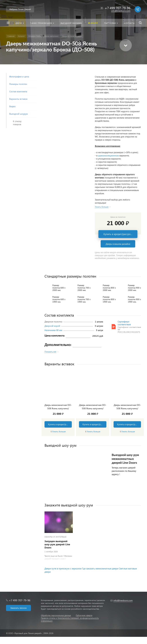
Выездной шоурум (19, 114)
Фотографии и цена (19, 77)
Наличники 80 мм (53, 330)
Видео (12, 106)
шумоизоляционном (108, 155)
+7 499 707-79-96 (20, 600)
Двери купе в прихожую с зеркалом (63, 568)
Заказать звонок (18, 608)
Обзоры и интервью (55, 537)
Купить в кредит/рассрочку (119, 234)
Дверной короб (52, 326)
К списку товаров (17, 123)
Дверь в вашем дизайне (118, 244)
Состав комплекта (18, 91)
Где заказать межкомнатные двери (100, 568)
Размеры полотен (18, 84)
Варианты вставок (18, 99)
